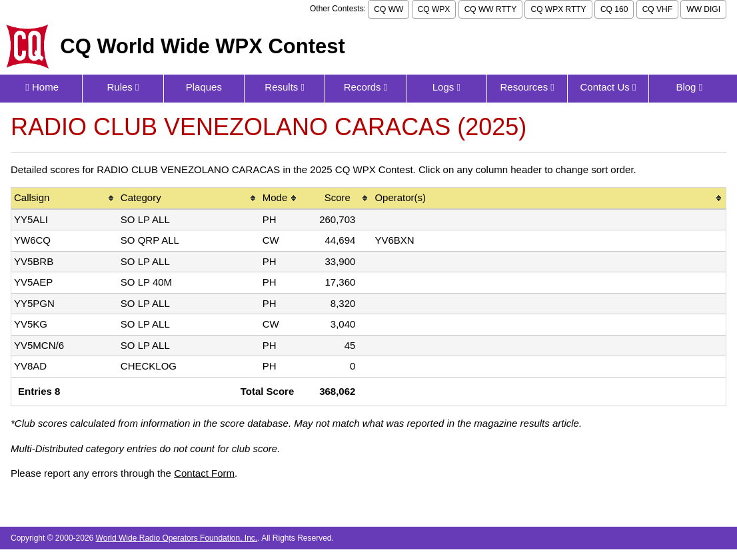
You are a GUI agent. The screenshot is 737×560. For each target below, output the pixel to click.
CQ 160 (614, 9)
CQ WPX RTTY (558, 9)
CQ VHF (657, 9)
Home (42, 87)
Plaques (204, 87)
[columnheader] (65, 199)
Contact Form (204, 473)
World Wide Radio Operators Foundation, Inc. (177, 538)
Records (366, 87)
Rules (123, 87)
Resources (527, 87)
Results (285, 87)
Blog (689, 87)
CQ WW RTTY (490, 9)
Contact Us (608, 87)
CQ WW (388, 9)
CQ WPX (434, 9)
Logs (446, 87)
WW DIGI (703, 9)
